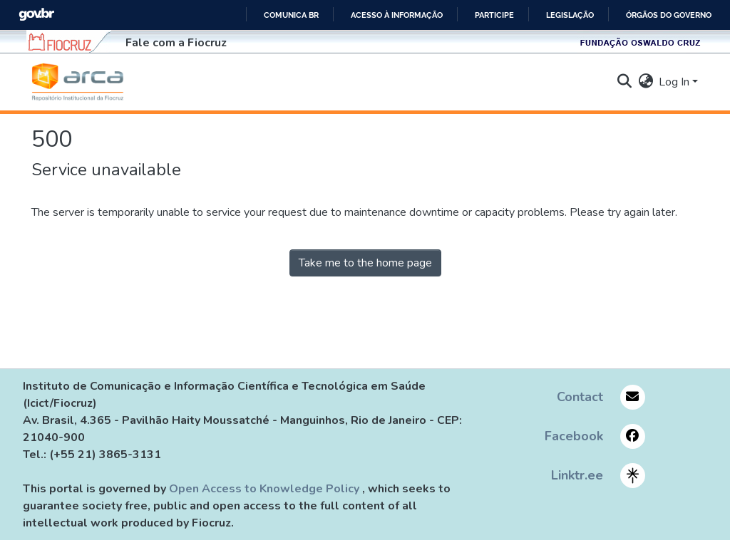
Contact (580, 397)
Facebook (574, 436)
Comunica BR (291, 15)
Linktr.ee (577, 475)
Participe (494, 15)
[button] (78, 82)
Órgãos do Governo (669, 15)
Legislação (570, 15)
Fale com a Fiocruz (176, 43)
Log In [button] (675, 82)
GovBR (36, 15)
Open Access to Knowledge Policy (266, 489)
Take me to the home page (365, 263)
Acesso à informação (397, 15)
